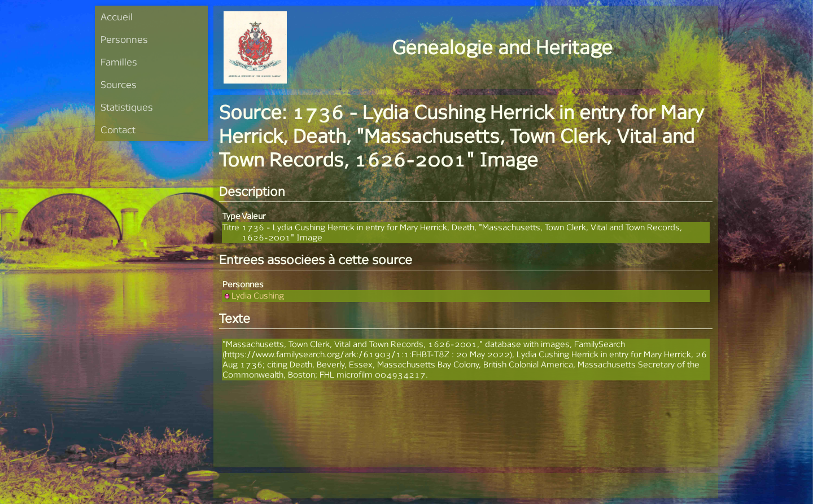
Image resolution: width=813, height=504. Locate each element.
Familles (119, 62)
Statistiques (127, 107)
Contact (118, 130)
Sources (119, 84)
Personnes (124, 39)
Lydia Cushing (253, 295)
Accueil (117, 17)
